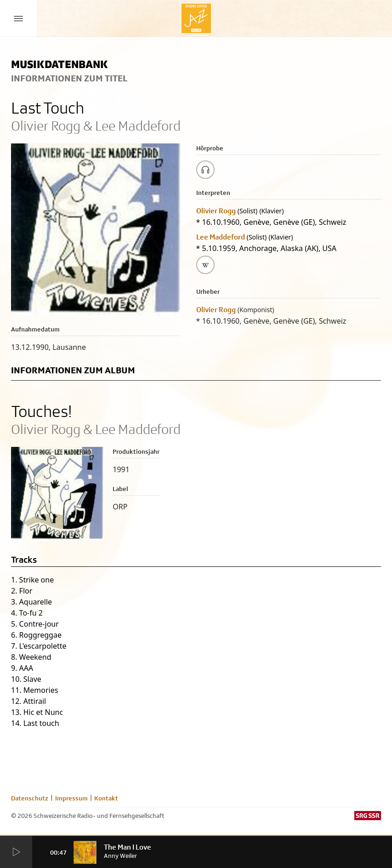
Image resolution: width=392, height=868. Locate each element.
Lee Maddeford (221, 237)
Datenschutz (30, 798)
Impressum (71, 798)
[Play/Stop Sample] (205, 170)
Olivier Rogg (216, 211)
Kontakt (106, 798)
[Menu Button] (18, 18)
